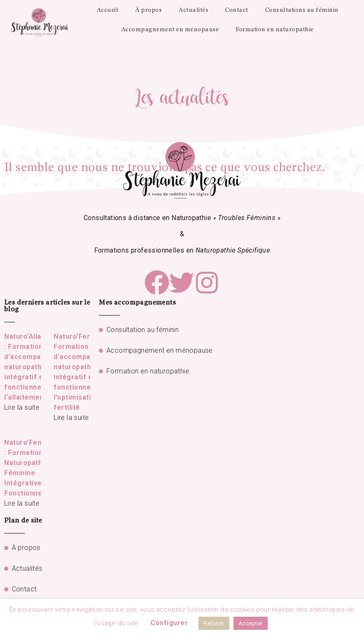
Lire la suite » (24, 407)
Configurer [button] (169, 623)
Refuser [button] (214, 623)
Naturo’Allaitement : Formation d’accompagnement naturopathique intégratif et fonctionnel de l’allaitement (38, 367)
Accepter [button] (251, 623)
